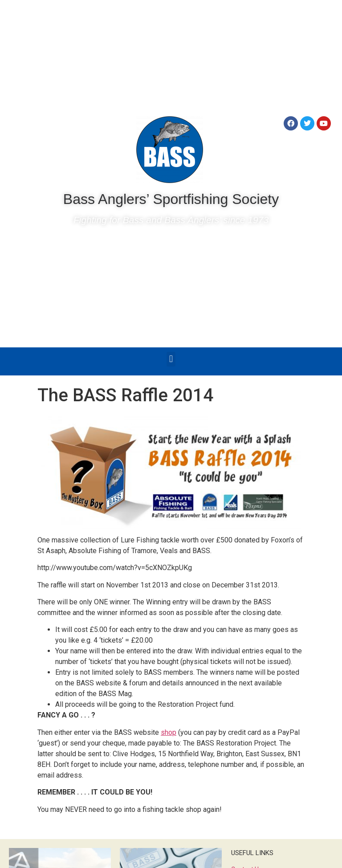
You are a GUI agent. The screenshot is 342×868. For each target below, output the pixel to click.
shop (169, 732)
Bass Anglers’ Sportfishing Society (171, 199)
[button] (171, 359)
